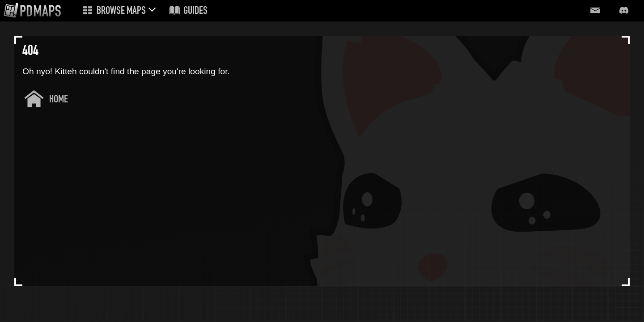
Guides (195, 11)
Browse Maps (121, 11)
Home (59, 100)
